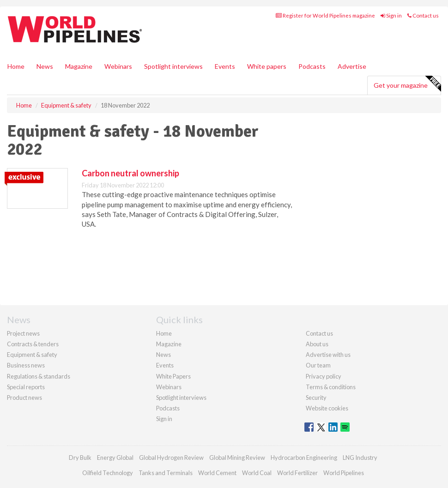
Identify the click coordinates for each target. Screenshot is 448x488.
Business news (26, 365)
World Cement (217, 473)
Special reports (26, 387)
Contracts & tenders (33, 344)
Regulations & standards (39, 376)
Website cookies (327, 408)
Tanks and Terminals (166, 473)
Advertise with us (328, 355)
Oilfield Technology (108, 473)
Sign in (391, 15)
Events (225, 66)
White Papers (173, 376)
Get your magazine (407, 84)
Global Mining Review (237, 458)
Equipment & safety (32, 355)
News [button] (45, 66)
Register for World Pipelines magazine (325, 15)
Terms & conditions (331, 387)
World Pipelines (344, 473)
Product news (24, 398)
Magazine (79, 66)
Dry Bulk (80, 458)
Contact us (423, 15)
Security (316, 398)
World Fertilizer (297, 473)
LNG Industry (360, 458)
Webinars (118, 66)
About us (317, 344)
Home (16, 66)
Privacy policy (324, 376)
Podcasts (312, 66)
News (163, 355)
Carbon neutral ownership (130, 173)
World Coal (257, 473)
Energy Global (115, 458)
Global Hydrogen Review (171, 458)
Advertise (352, 66)
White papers (267, 66)
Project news (23, 333)
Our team (318, 365)
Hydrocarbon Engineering (304, 458)
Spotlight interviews (173, 66)
